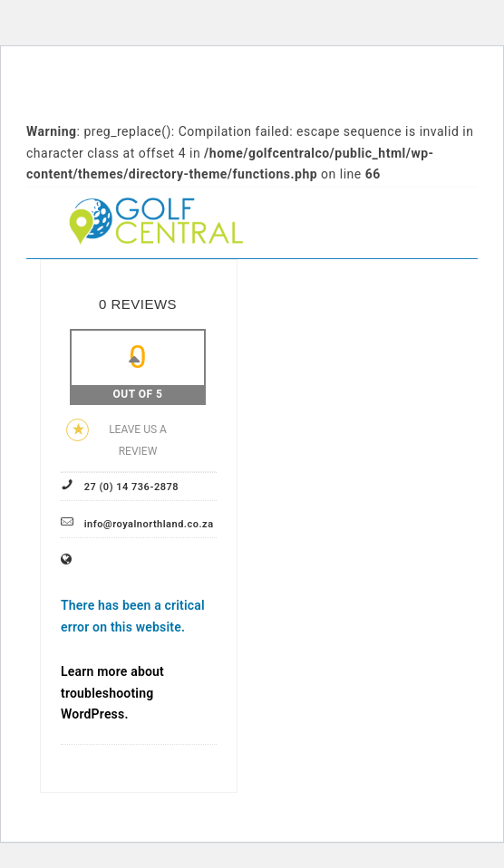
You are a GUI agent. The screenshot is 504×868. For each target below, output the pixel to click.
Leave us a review (116, 438)
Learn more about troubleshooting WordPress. (112, 693)
